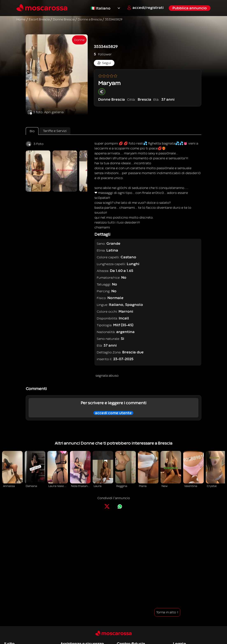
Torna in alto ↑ (167, 612)
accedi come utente (113, 413)
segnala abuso (107, 376)
